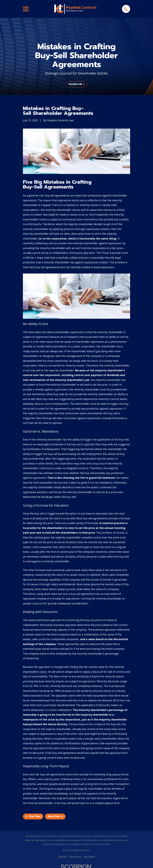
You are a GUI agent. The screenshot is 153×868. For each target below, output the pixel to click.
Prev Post (33, 816)
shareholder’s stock (35, 672)
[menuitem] (62, 857)
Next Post (55, 816)
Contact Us (76, 84)
